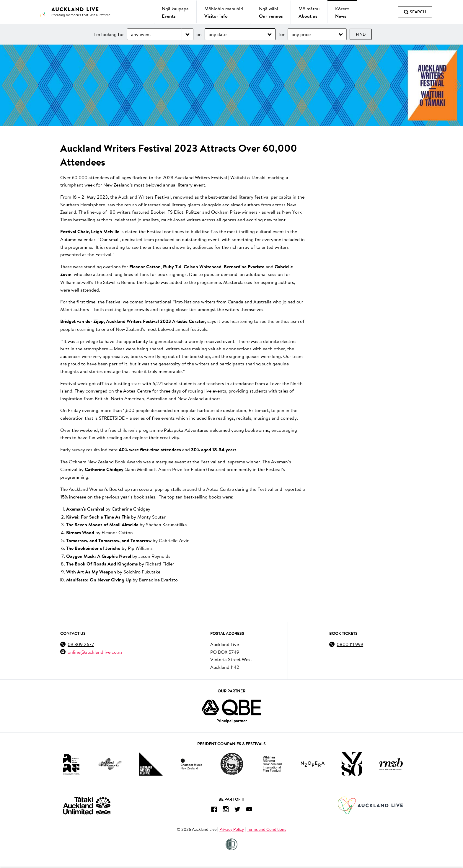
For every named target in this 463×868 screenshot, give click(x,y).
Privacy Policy (232, 829)
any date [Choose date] (218, 34)
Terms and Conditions (266, 829)
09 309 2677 (81, 644)
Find (361, 34)
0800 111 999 (350, 644)
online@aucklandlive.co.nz (95, 652)
